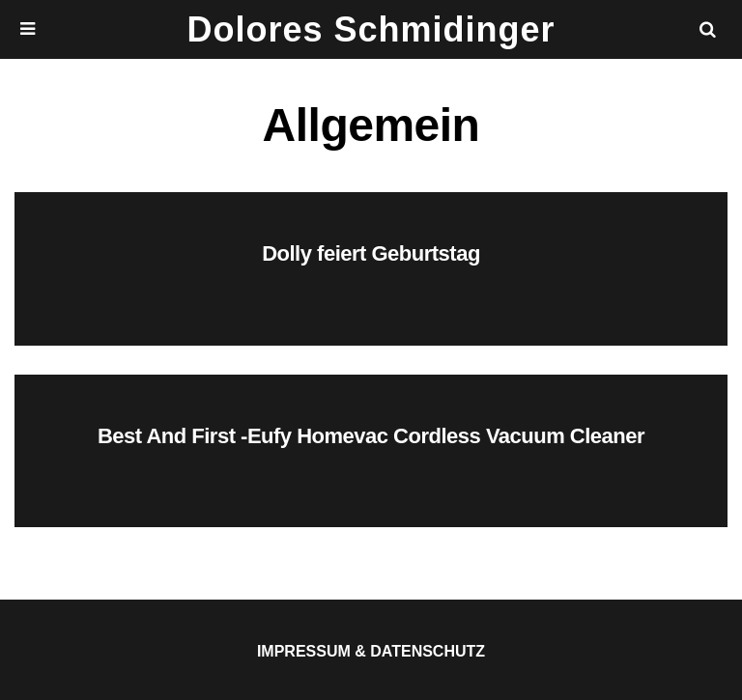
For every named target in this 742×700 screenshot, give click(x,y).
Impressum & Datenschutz (371, 651)
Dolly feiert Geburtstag (371, 253)
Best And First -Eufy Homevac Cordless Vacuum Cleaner (371, 436)
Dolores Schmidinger (371, 29)
